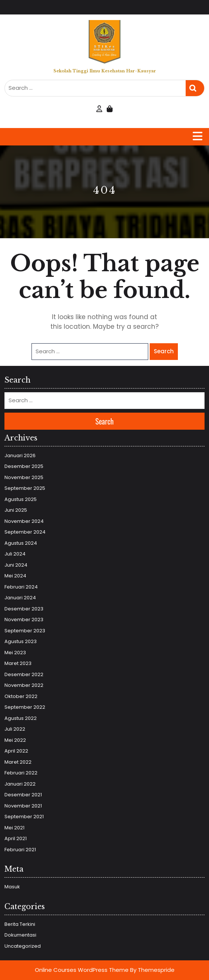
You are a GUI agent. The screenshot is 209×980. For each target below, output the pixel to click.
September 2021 (24, 817)
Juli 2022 (15, 729)
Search (195, 88)
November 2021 (23, 806)
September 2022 (25, 707)
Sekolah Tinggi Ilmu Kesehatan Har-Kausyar (105, 71)
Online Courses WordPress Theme (82, 970)
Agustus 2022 (21, 718)
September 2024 (25, 532)
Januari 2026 (20, 455)
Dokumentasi (20, 935)
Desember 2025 (24, 466)
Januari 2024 (20, 598)
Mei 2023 (15, 653)
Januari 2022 (20, 784)
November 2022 (24, 685)
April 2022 (16, 751)
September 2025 (25, 488)
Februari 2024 (21, 587)
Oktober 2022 (21, 696)
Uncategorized (23, 946)
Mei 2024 (15, 576)
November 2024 (24, 521)
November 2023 (24, 620)
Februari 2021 (20, 850)
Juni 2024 (16, 565)
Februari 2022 (21, 773)
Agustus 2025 (21, 499)
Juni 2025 (16, 510)
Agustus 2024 (21, 543)
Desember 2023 (24, 609)
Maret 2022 (18, 762)
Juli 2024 (15, 554)
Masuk (12, 887)
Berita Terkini (20, 924)
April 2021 (16, 838)
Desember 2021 (23, 795)
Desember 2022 (24, 674)
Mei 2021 (14, 828)
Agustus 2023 (21, 641)
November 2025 (24, 477)
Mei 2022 (15, 740)
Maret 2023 (18, 663)
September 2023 (25, 631)
